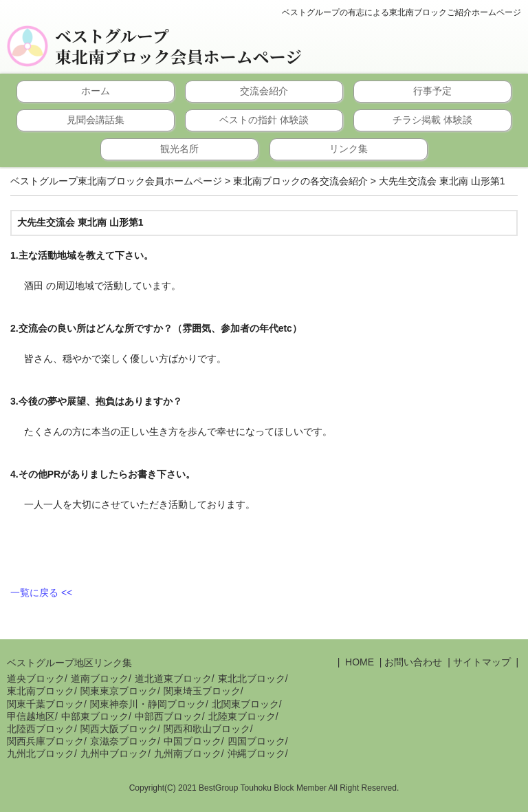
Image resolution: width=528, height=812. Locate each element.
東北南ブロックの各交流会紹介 (300, 181)
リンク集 (349, 149)
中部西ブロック (168, 716)
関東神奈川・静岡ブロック (148, 704)
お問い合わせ (413, 662)
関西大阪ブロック (119, 729)
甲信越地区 (31, 716)
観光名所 (179, 149)
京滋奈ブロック (124, 741)
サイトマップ (482, 662)
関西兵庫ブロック (45, 741)
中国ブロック (192, 741)
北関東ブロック (245, 704)
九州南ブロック (188, 754)
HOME (358, 662)
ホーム (96, 91)
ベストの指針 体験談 (264, 120)
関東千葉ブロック (45, 704)
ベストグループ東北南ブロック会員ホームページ (178, 46)
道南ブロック (100, 679)
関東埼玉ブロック (202, 691)
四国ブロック (256, 741)
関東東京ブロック (119, 691)
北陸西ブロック (41, 729)
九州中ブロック (114, 754)
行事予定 (432, 91)
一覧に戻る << (41, 592)
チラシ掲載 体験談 (432, 120)
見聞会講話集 (96, 120)
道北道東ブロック (173, 679)
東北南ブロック (41, 691)
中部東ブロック (95, 716)
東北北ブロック (252, 679)
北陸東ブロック (242, 716)
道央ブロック (36, 679)
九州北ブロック (41, 754)
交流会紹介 (264, 91)
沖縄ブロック (256, 754)
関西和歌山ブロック (207, 729)
